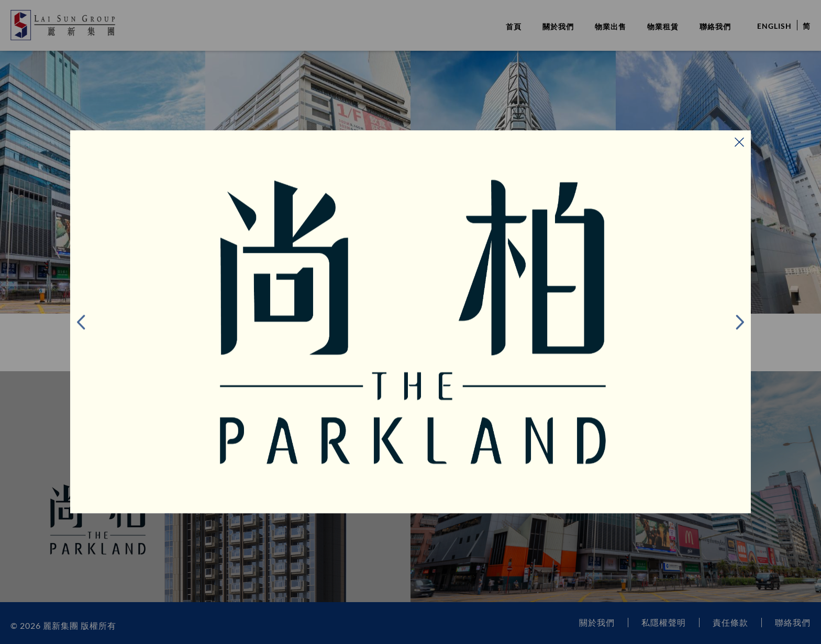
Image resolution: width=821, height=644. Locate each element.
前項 (94, 322)
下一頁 (727, 322)
